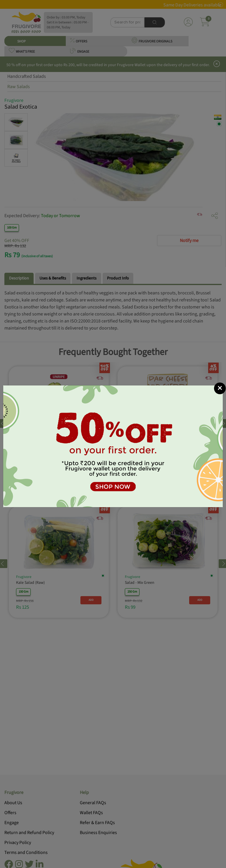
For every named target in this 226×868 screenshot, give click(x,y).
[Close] (220, 388)
